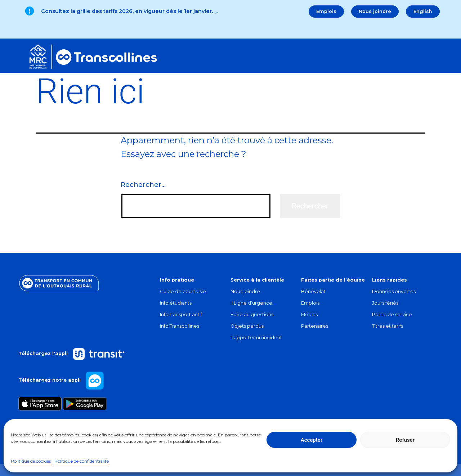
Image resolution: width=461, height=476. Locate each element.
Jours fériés (385, 303)
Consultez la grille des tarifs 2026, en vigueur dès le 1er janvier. (129, 11)
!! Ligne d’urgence (251, 303)
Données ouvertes (394, 291)
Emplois (326, 11)
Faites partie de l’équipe (333, 280)
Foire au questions (252, 315)
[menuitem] (423, 12)
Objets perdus (247, 326)
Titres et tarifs (388, 326)
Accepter (312, 440)
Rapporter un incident (256, 338)
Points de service (392, 315)
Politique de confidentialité (82, 461)
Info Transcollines (180, 326)
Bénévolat (313, 291)
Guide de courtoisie (183, 291)
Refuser (405, 440)
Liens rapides (390, 280)
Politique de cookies (31, 461)
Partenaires (315, 326)
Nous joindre (375, 11)
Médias (309, 315)
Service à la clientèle (257, 280)
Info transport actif (181, 315)
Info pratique (177, 280)
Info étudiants (176, 303)
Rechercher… (143, 185)
